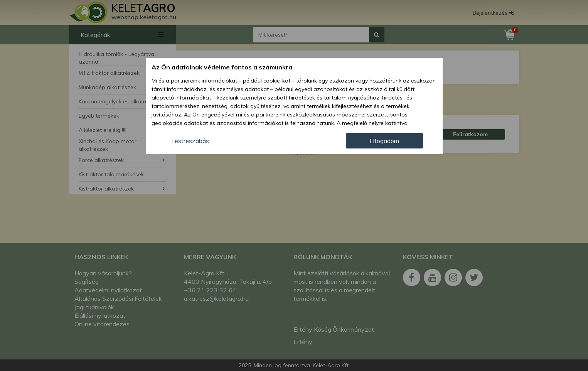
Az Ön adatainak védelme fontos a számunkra (222, 67)
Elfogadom (384, 141)
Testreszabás (190, 141)
